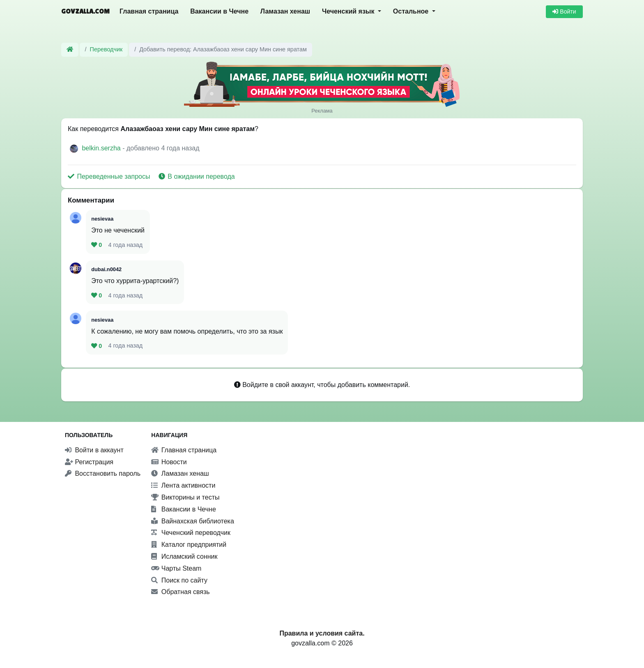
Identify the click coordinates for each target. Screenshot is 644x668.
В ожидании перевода (197, 176)
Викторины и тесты (185, 497)
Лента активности (183, 485)
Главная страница (149, 11)
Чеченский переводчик (191, 533)
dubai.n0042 (106, 269)
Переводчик (106, 49)
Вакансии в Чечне (219, 11)
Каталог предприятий (189, 545)
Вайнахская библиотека (193, 521)
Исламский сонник (184, 556)
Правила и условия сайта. (322, 633)
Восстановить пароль (103, 473)
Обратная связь (180, 592)
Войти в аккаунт (94, 450)
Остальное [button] (412, 11)
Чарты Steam (176, 568)
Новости (169, 462)
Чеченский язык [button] (349, 11)
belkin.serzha (102, 148)
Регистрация (89, 462)
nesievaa (102, 219)
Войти (564, 12)
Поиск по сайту (179, 580)
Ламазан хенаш (285, 11)
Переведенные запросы (110, 176)
